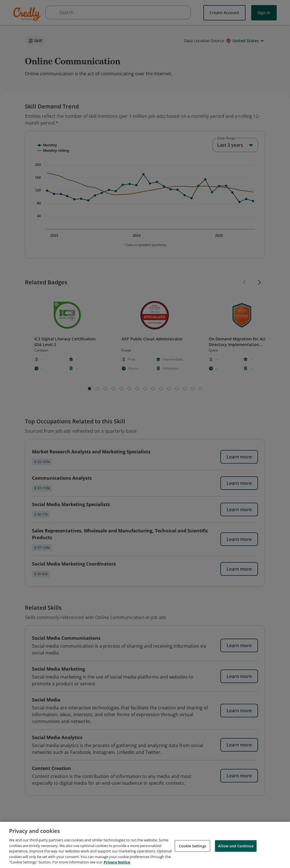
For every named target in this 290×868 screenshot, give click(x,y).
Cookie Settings (193, 846)
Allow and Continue (236, 846)
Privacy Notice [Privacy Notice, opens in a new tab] (117, 862)
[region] (145, 845)
